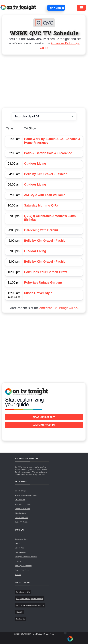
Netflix (18, 543)
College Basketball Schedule (26, 557)
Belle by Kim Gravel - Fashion (46, 174)
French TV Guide (22, 518)
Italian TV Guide (21, 522)
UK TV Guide (20, 500)
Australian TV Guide (23, 504)
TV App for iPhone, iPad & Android (30, 599)
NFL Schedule (20, 552)
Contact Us (20, 619)
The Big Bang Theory (23, 566)
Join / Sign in (56, 8)
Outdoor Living (35, 164)
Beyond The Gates (22, 570)
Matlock (18, 575)
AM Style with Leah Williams (45, 195)
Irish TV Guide (21, 513)
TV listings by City (23, 592)
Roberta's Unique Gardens (43, 282)
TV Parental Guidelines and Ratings (30, 605)
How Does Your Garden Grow (45, 272)
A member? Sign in (44, 425)
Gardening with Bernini (41, 230)
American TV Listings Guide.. (59, 308)
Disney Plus (20, 548)
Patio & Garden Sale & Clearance (48, 153)
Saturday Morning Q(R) (41, 205)
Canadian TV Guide (23, 509)
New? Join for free (44, 417)
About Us (20, 612)
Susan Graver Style (38, 293)
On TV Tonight (21, 491)
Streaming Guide (22, 539)
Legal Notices (38, 634)
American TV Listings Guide (26, 495)
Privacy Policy (49, 634)
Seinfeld (18, 561)
